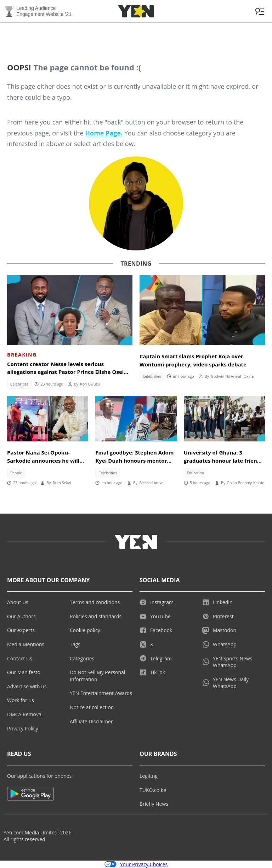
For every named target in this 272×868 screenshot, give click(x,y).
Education (196, 473)
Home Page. (104, 133)
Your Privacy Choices (136, 864)
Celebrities (19, 384)
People (16, 473)
